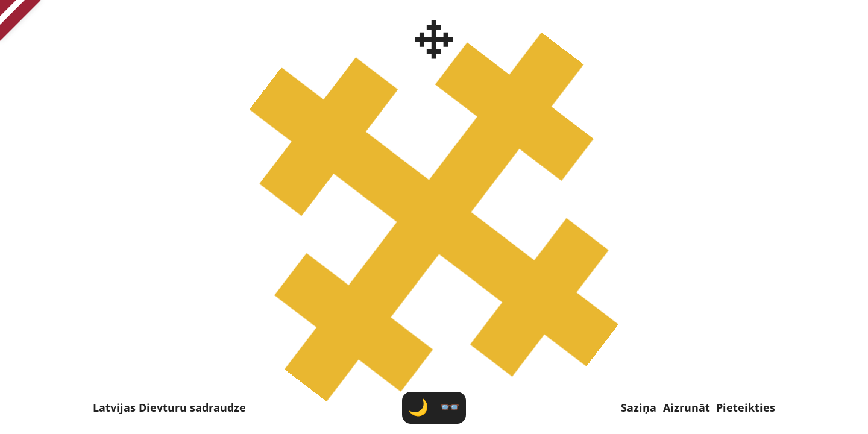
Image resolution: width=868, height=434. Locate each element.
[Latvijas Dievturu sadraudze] (434, 40)
